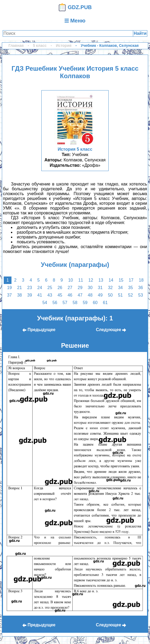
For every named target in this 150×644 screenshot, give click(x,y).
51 (120, 295)
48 (90, 295)
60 (95, 303)
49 (100, 295)
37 (9, 295)
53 (141, 295)
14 (111, 280)
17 (131, 280)
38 (19, 295)
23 (30, 288)
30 (90, 288)
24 (40, 288)
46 (70, 295)
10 (70, 280)
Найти (140, 33)
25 (50, 288)
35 (131, 288)
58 (75, 303)
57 (65, 303)
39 (30, 295)
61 (105, 303)
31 (100, 288)
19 (9, 288)
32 (110, 288)
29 (80, 288)
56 (55, 303)
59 (85, 303)
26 (60, 288)
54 (45, 303)
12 (91, 280)
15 (121, 280)
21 (19, 288)
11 (81, 280)
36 (141, 288)
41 (40, 295)
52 (131, 295)
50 (110, 295)
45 (60, 295)
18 (141, 280)
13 (101, 280)
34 (120, 288)
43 (50, 295)
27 (70, 288)
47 (80, 295)
